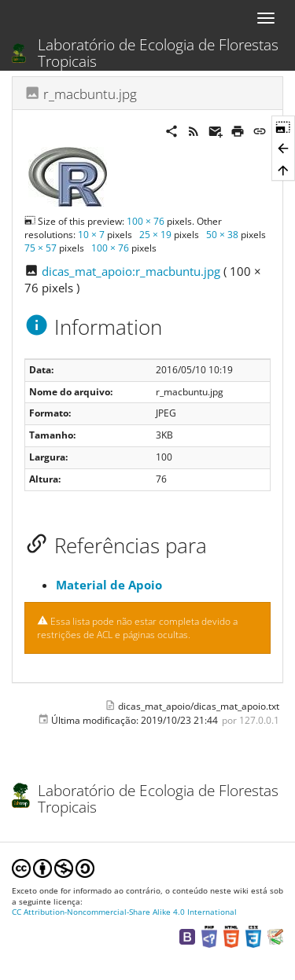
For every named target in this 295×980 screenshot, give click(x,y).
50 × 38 (222, 235)
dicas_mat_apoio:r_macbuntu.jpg (131, 271)
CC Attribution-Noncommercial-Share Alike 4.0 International (124, 912)
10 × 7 (91, 235)
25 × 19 (155, 235)
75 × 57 (41, 248)
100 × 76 (146, 221)
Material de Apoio (109, 585)
